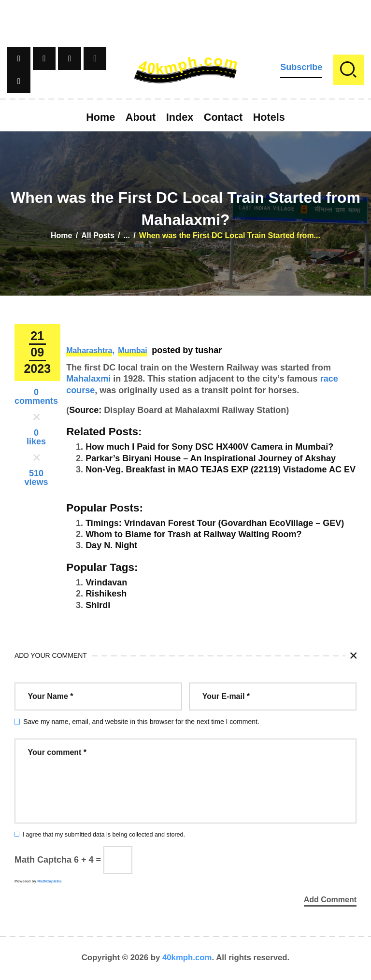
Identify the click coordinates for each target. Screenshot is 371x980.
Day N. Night (111, 545)
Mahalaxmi (88, 379)
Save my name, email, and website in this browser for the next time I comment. (141, 722)
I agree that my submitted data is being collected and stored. (104, 835)
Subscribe (301, 67)
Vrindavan (106, 582)
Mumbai (132, 350)
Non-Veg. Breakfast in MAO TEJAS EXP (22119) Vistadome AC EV (221, 469)
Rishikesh (106, 594)
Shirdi (98, 605)
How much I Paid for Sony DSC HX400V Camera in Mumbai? (209, 447)
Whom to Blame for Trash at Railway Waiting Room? (193, 534)
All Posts (98, 235)
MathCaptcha (49, 881)
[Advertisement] (185, 22)
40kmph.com (187, 958)
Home (61, 235)
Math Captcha (43, 860)
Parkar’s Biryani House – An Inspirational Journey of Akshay (211, 458)
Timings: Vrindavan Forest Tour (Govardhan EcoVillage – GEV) (215, 523)
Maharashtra (89, 350)
